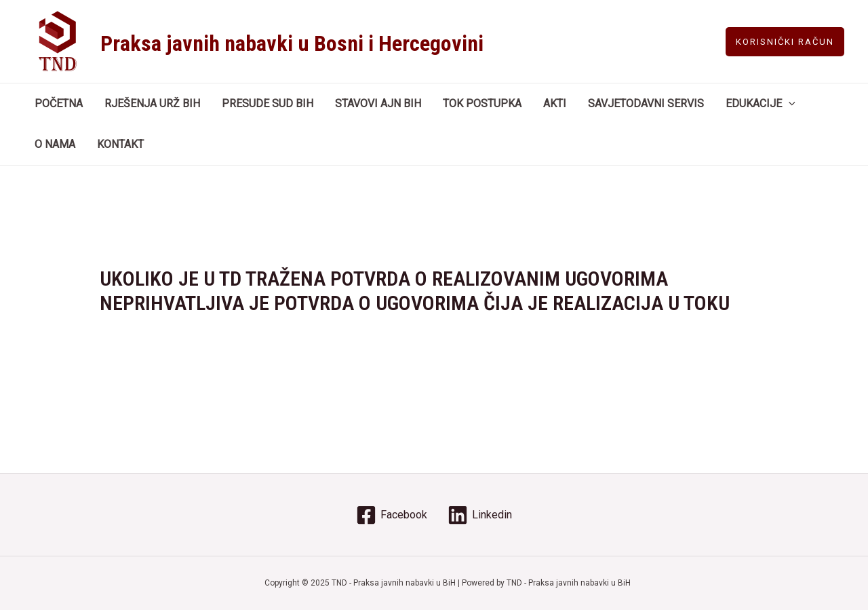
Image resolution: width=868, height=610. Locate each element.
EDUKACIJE (761, 104)
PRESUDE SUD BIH (268, 103)
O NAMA (55, 144)
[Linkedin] (480, 515)
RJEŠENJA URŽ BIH (152, 103)
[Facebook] (392, 515)
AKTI (555, 103)
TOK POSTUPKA (482, 103)
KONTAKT (120, 144)
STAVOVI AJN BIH (378, 103)
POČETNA (59, 103)
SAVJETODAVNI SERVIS (646, 103)
